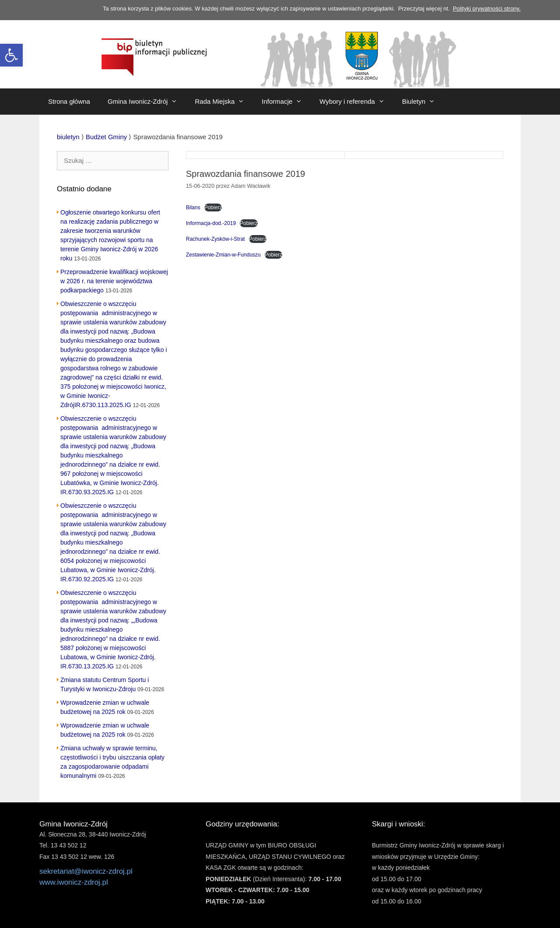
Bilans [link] (193, 207)
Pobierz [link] (213, 207)
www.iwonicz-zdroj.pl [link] (74, 882)
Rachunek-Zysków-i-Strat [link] (215, 239)
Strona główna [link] (69, 101)
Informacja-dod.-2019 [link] (211, 223)
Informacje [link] (286, 102)
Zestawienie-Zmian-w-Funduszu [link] (223, 255)
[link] (11, 55)
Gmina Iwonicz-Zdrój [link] (147, 102)
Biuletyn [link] (423, 102)
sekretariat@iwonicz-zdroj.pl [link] (86, 871)
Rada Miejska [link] (224, 102)
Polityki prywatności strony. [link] (487, 9)
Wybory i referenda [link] (356, 102)
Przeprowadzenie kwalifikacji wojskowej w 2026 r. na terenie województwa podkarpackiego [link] (114, 281)
